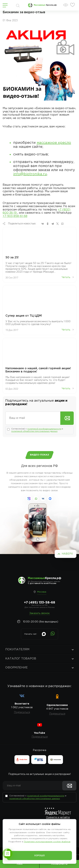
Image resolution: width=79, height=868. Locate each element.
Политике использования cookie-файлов (47, 842)
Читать (68, 277)
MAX (20, 864)
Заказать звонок (39, 613)
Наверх (67, 554)
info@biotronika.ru (30, 174)
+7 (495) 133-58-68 (40, 603)
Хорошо (39, 856)
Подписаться (22, 712)
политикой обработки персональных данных (34, 431)
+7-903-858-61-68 (15, 216)
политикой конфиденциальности (44, 429)
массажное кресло (54, 143)
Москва (42, 592)
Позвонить (59, 864)
